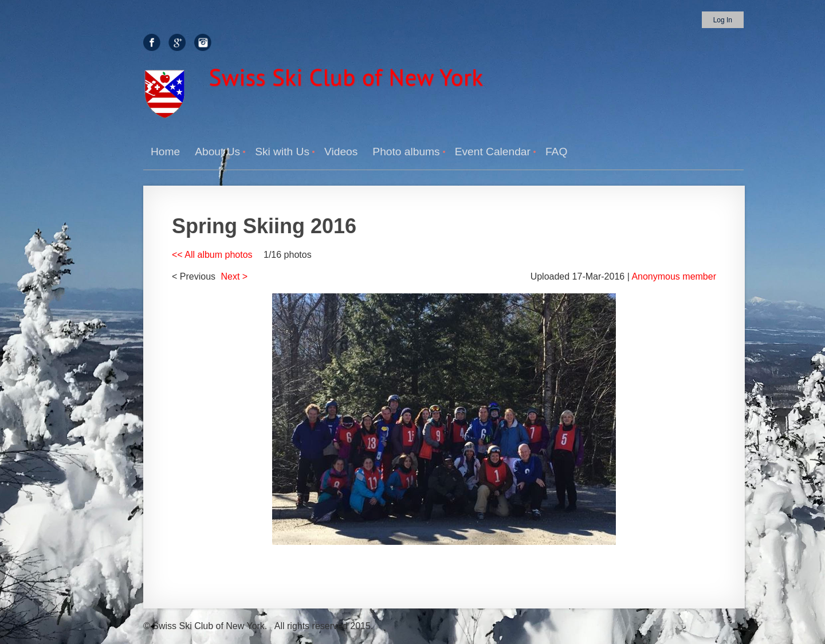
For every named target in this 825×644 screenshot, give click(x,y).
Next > (235, 276)
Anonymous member (674, 276)
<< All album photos (212, 255)
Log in (723, 20)
